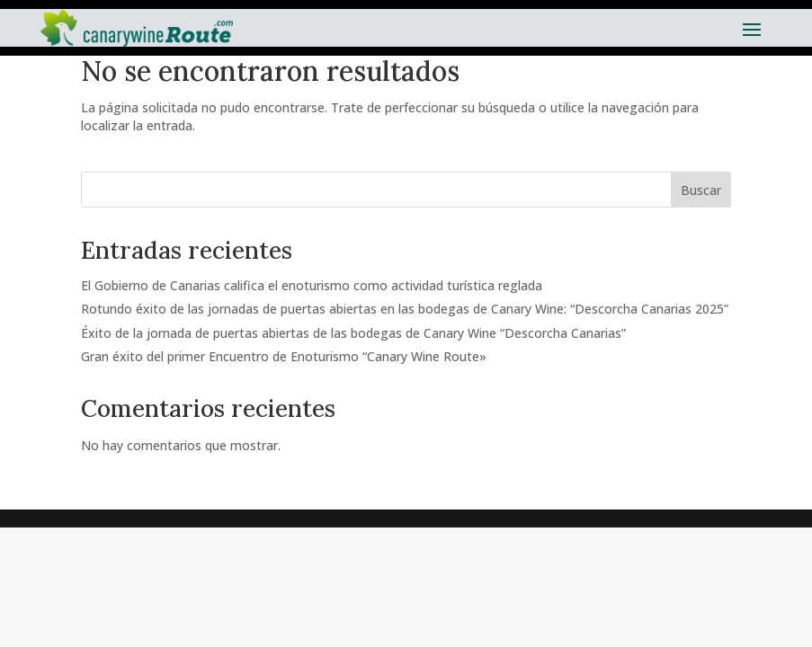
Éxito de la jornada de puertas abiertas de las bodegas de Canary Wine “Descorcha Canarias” (353, 333)
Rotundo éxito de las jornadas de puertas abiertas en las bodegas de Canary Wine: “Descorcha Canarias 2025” (405, 309)
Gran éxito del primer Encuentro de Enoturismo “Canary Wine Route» (284, 356)
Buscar (701, 190)
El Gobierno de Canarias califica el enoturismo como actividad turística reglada (312, 285)
